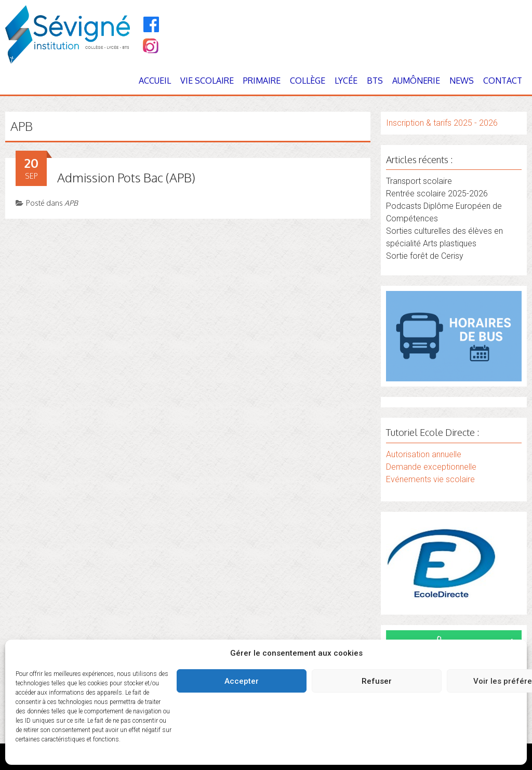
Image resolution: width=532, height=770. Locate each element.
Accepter (242, 681)
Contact (503, 81)
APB (71, 203)
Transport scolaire (419, 181)
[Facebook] (151, 24)
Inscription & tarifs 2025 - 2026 (442, 123)
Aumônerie (416, 81)
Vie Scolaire (207, 81)
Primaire (262, 81)
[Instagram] (150, 47)
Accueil (155, 81)
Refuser (377, 681)
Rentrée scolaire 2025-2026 (437, 194)
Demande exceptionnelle (431, 467)
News (462, 81)
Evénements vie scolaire (430, 479)
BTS (375, 81)
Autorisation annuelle (424, 454)
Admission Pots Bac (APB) (126, 177)
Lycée (346, 81)
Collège (308, 81)
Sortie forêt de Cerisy (425, 256)
